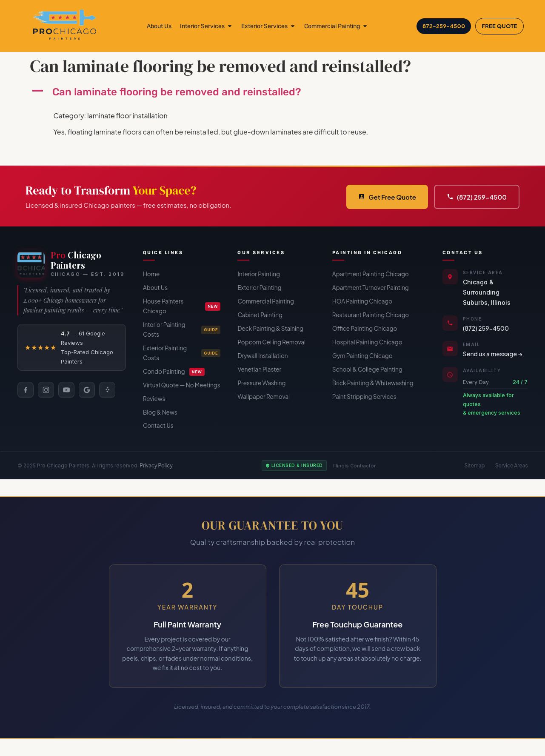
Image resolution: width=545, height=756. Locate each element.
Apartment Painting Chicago (371, 274)
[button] (273, 92)
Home (151, 274)
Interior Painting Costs (182, 329)
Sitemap (475, 465)
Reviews (154, 399)
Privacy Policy (157, 465)
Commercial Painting (266, 301)
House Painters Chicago (182, 306)
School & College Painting (367, 369)
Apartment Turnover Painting (371, 288)
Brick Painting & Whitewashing (373, 383)
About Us (155, 288)
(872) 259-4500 (477, 197)
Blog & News (160, 412)
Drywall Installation (263, 356)
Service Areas (512, 465)
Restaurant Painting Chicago (371, 315)
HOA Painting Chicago (362, 301)
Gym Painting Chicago (362, 356)
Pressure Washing (261, 383)
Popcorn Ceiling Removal (271, 342)
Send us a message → (493, 354)
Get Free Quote (387, 197)
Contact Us (158, 425)
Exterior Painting (259, 288)
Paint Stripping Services (364, 397)
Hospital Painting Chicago (367, 342)
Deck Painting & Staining (270, 328)
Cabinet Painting (260, 315)
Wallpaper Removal (264, 397)
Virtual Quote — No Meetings (182, 385)
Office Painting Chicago (365, 328)
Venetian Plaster (259, 369)
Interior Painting (259, 274)
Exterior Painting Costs (182, 353)
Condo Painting (174, 372)
